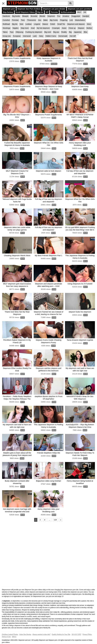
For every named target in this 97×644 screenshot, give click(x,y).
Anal (33, 28)
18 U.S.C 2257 (76, 629)
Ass (40, 20)
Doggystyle (76, 16)
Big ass (56, 32)
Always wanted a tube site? (41, 629)
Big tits (15, 24)
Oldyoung (19, 32)
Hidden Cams (51, 36)
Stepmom (51, 16)
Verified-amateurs (68, 12)
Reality (64, 32)
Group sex (7, 36)
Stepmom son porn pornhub (79, 9)
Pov (59, 16)
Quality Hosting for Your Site (61, 629)
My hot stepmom (43, 28)
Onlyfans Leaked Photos (10, 629)
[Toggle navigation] (4, 3)
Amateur (66, 16)
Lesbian (29, 24)
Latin (35, 36)
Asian (64, 28)
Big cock (48, 32)
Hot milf (73, 36)
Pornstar (54, 12)
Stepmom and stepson (76, 24)
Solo (21, 24)
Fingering (64, 20)
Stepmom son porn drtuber (54, 9)
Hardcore (6, 16)
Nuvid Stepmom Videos (25, 12)
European (17, 36)
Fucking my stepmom (34, 32)
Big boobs (16, 16)
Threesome (31, 20)
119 (55, 515)
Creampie (56, 28)
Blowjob (25, 16)
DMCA (14, 631)
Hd (85, 12)
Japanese (78, 32)
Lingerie (37, 24)
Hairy (41, 36)
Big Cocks (54, 20)
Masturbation (80, 20)
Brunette (34, 16)
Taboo (5, 32)
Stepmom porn (9, 9)
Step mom (25, 28)
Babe (45, 20)
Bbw (86, 32)
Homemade (63, 36)
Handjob (86, 16)
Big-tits (40, 12)
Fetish (53, 24)
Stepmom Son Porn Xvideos (29, 9)
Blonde (42, 16)
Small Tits (61, 24)
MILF (79, 12)
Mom (89, 24)
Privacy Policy (87, 629)
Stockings (7, 28)
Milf (47, 12)
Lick (71, 20)
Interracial (27, 36)
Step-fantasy (8, 12)
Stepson (81, 28)
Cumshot (6, 20)
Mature (45, 24)
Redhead (6, 24)
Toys (12, 32)
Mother (89, 28)
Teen (23, 20)
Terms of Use (6, 631)
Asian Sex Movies (25, 629)
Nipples (16, 28)
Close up (72, 28)
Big (70, 32)
